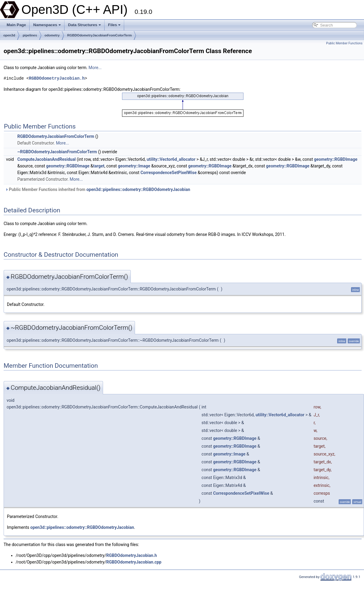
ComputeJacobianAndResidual (46, 159)
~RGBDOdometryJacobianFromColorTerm (57, 152)
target (99, 166)
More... (95, 68)
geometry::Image (134, 166)
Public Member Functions (344, 43)
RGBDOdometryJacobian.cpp (134, 562)
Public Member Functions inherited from (98, 189)
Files (115, 25)
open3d (9, 35)
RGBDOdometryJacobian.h (57, 78)
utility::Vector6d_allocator (171, 159)
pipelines (30, 35)
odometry (52, 35)
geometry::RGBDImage (336, 159)
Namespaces (47, 25)
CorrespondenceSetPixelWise (168, 173)
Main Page (16, 25)
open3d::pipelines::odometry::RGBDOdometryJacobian (138, 189)
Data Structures (85, 25)
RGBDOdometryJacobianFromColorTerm (99, 35)
